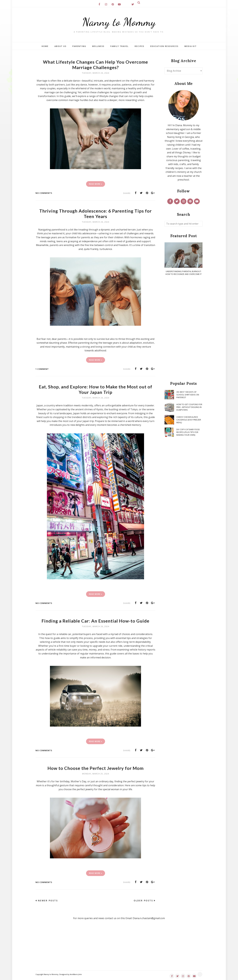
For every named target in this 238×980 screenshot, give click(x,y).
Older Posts (143, 901)
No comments (44, 193)
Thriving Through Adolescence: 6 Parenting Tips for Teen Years (95, 213)
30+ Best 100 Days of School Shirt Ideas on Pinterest (188, 395)
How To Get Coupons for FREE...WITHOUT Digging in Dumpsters (189, 407)
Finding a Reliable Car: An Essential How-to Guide (95, 621)
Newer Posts (48, 901)
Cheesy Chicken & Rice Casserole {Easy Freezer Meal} (189, 420)
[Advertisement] (184, 329)
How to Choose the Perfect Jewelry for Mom (96, 768)
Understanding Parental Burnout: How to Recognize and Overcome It (184, 273)
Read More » (96, 184)
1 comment (42, 369)
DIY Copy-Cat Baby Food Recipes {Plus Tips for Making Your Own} (188, 432)
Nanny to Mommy (119, 22)
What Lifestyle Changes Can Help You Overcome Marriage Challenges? (95, 65)
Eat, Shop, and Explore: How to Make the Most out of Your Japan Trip (96, 389)
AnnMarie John (76, 974)
